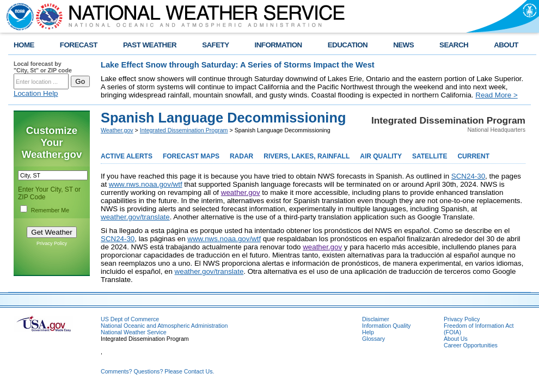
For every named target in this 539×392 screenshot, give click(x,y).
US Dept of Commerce (130, 319)
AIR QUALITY (381, 156)
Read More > (496, 95)
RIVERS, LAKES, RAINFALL (307, 156)
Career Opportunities (471, 345)
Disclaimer (376, 319)
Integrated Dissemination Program (184, 130)
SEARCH (454, 45)
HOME (24, 45)
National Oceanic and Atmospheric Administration (164, 326)
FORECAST (79, 45)
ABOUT (506, 45)
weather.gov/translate (135, 217)
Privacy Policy (52, 243)
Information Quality (386, 326)
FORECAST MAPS (191, 156)
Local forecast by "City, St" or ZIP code (43, 67)
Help (368, 332)
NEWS (403, 45)
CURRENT (473, 156)
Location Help (36, 93)
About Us (456, 339)
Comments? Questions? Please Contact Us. (157, 371)
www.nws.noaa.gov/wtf (146, 184)
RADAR (241, 156)
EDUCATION (348, 45)
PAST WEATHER (150, 45)
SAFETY (215, 45)
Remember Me (50, 210)
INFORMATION (278, 45)
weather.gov (241, 192)
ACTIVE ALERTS (127, 156)
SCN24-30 (468, 176)
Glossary (373, 339)
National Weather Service (134, 332)
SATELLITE (430, 156)
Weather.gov (117, 130)
